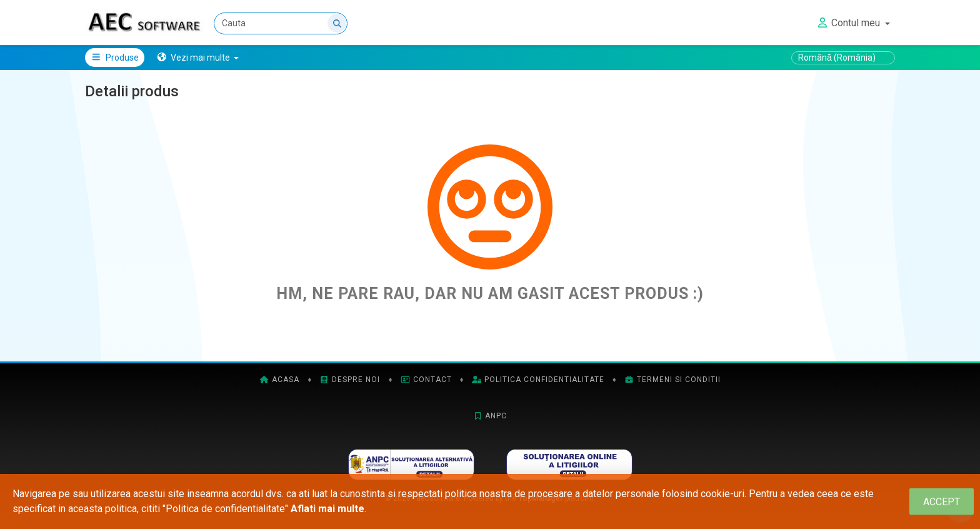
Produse (115, 58)
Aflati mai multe (327, 509)
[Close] (942, 502)
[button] (198, 58)
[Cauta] (281, 23)
